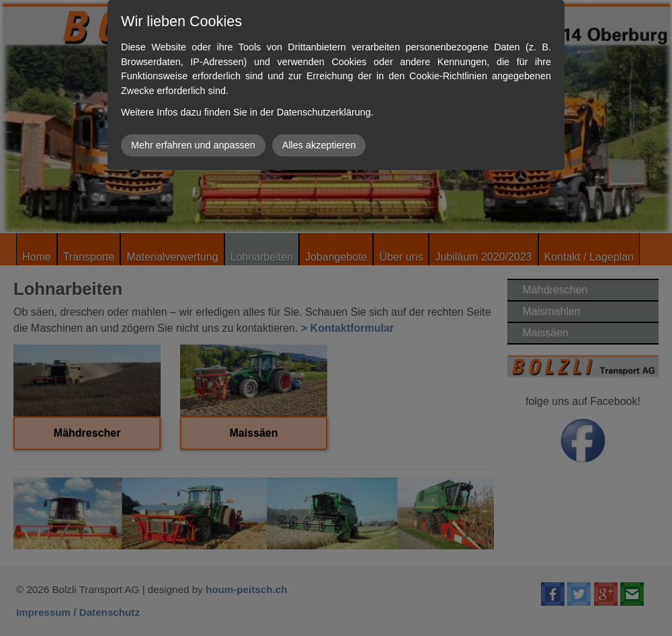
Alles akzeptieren (319, 145)
